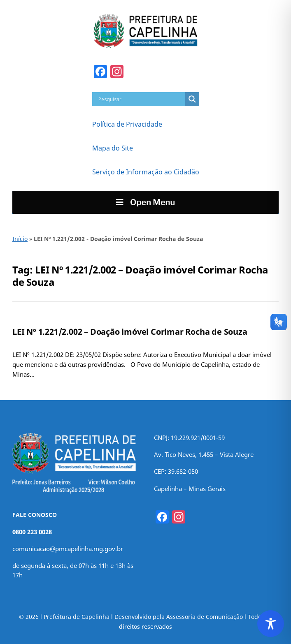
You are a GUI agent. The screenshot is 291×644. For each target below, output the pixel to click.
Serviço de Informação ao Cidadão (146, 172)
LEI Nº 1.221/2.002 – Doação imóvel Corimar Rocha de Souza (130, 332)
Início (20, 239)
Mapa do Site (113, 148)
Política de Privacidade (127, 124)
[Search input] (141, 99)
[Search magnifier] (192, 99)
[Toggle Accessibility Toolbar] (271, 624)
